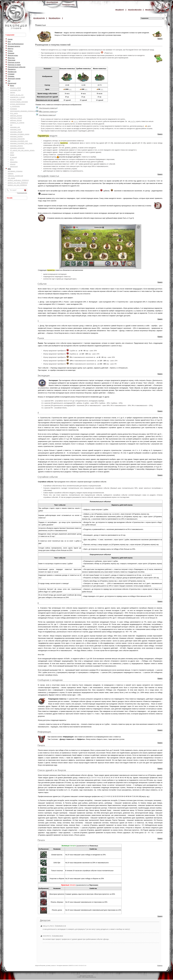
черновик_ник (15, 127)
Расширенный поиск (22, 193)
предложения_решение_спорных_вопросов (26, 111)
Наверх (160, 965)
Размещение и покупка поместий (53, 45)
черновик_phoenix (16, 146)
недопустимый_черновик (19, 102)
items (12, 160)
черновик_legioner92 (17, 139)
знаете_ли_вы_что (17, 95)
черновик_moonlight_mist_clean (21, 143)
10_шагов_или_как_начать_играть (22, 150)
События (42, 284)
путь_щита (14, 113)
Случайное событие (48, 477)
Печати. (42, 745)
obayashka (14, 162)
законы (12, 92)
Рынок (41, 338)
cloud (12, 153)
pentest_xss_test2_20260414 (18, 183)
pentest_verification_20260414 (18, 180)
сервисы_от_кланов (17, 123)
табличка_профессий (15, 176)
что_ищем (11, 178)
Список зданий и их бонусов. (52, 770)
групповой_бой (15, 90)
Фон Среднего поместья (48, 112)
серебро (133, 121)
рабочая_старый (16, 118)
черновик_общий (16, 132)
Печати (41, 840)
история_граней (16, 99)
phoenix (13, 164)
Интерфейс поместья (48, 176)
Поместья (40, 25)
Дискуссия (45, 920)
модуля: (48, 136)
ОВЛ (60, 50)
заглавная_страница (15, 171)
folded (12, 155)
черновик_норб (15, 129)
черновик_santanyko (17, 148)
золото (76, 121)
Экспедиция (44, 376)
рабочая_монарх (16, 116)
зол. (70, 89)
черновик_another (16, 136)
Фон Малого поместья (47, 115)
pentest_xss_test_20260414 (17, 185)
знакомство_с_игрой (17, 97)
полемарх (13, 109)
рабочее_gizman (16, 120)
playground (14, 166)
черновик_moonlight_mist (19, 141)
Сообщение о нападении (50, 680)
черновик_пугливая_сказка (20, 134)
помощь (11, 173)
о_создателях (15, 106)
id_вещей (13, 157)
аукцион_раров (15, 88)
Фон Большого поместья (48, 108)
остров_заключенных (18, 104)
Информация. (45, 732)
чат (11, 125)
